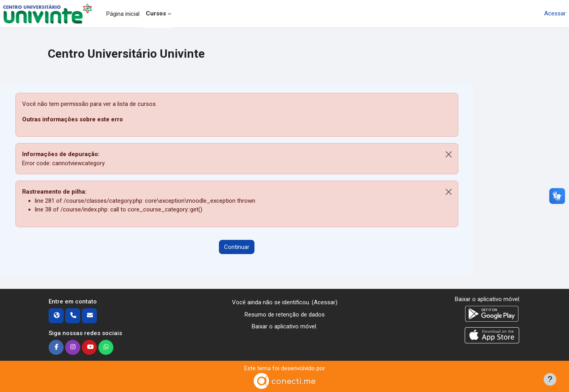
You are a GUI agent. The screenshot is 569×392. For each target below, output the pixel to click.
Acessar (555, 13)
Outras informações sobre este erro (73, 119)
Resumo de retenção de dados (285, 315)
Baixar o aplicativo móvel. (284, 326)
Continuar (237, 247)
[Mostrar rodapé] (550, 379)
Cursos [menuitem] (156, 13)
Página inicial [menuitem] (123, 14)
